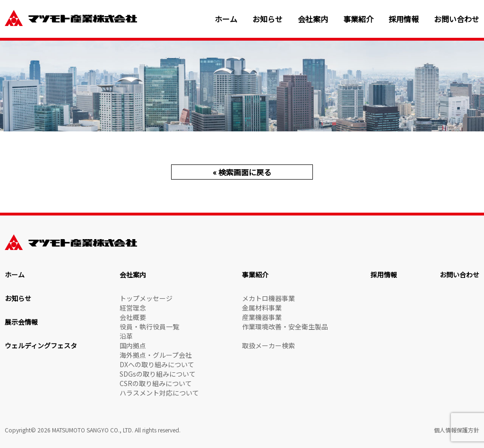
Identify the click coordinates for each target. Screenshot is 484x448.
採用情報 (404, 19)
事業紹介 (358, 19)
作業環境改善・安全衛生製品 (285, 327)
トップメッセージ (146, 298)
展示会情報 (21, 322)
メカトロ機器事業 (268, 298)
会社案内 (313, 19)
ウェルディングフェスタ (41, 345)
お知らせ (268, 19)
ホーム (226, 19)
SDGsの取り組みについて (158, 374)
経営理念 (133, 308)
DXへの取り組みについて (157, 364)
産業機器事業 (262, 317)
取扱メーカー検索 (268, 345)
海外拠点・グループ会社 (156, 355)
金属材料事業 (262, 308)
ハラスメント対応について (159, 393)
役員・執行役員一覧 (149, 327)
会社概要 (133, 317)
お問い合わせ (457, 19)
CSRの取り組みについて (156, 383)
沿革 (126, 336)
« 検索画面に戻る (242, 172)
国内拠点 (133, 345)
